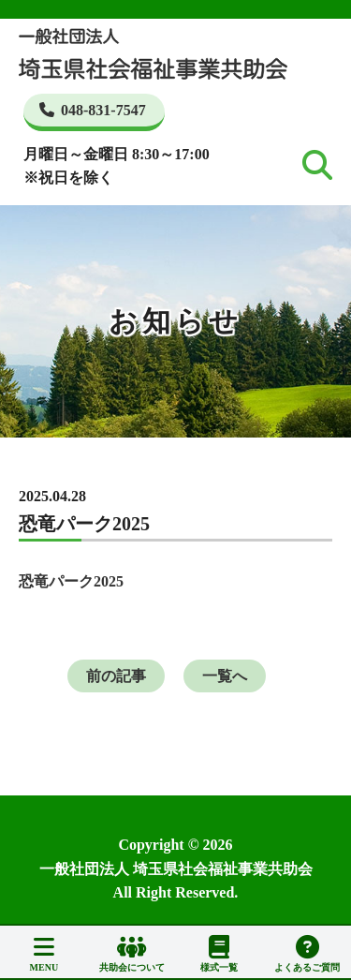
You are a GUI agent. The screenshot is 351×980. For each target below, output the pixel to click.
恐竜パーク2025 (71, 581)
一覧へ (225, 676)
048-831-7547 (93, 110)
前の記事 (116, 676)
